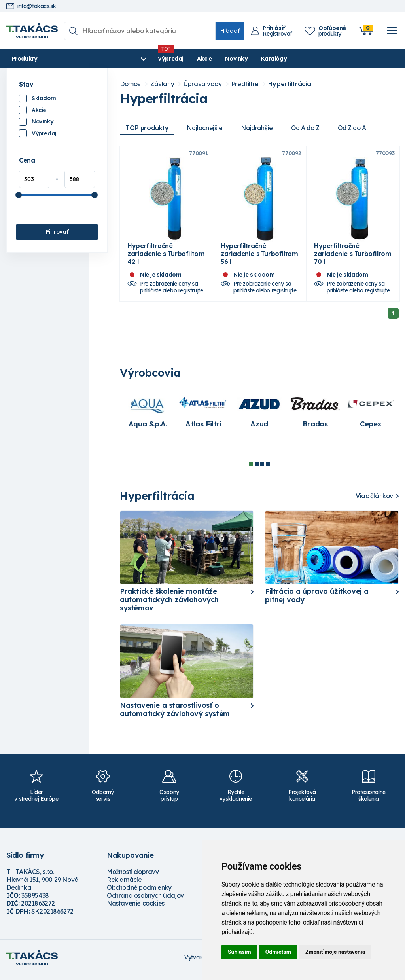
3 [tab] (262, 468)
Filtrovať (57, 232)
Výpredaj (126, 59)
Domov (130, 84)
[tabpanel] (148, 416)
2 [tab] (257, 468)
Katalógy (230, 59)
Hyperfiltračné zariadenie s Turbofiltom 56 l (259, 258)
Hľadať (230, 31)
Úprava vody (203, 84)
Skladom (44, 98)
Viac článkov (374, 500)
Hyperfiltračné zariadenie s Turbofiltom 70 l (353, 258)
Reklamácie (124, 883)
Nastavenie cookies (136, 907)
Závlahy (162, 84)
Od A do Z (310, 128)
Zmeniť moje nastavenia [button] (335, 952)
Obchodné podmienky (139, 891)
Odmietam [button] (278, 952)
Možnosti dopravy (133, 876)
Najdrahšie (260, 128)
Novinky (192, 59)
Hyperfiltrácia (290, 84)
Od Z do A (359, 128)
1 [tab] (251, 468)
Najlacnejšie (207, 128)
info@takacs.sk (31, 6)
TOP (148, 128)
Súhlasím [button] (239, 952)
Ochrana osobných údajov (145, 899)
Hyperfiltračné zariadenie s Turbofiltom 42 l (166, 258)
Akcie (160, 59)
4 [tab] (268, 468)
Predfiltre (245, 84)
